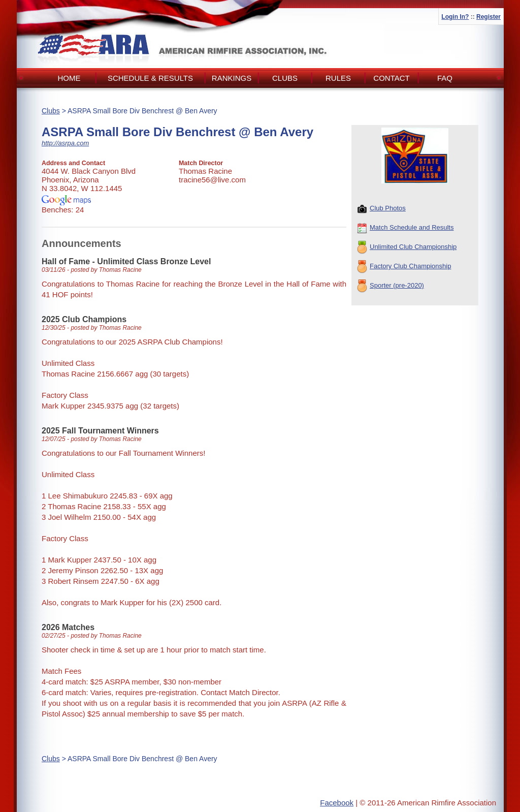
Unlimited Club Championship (407, 247)
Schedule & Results (150, 78)
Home (69, 78)
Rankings (232, 78)
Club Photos (381, 209)
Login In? (455, 17)
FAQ (445, 78)
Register (489, 17)
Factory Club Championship (404, 267)
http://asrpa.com (65, 143)
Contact (391, 78)
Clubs (285, 78)
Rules (338, 78)
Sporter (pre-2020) (391, 286)
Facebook (337, 803)
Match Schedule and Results (405, 228)
